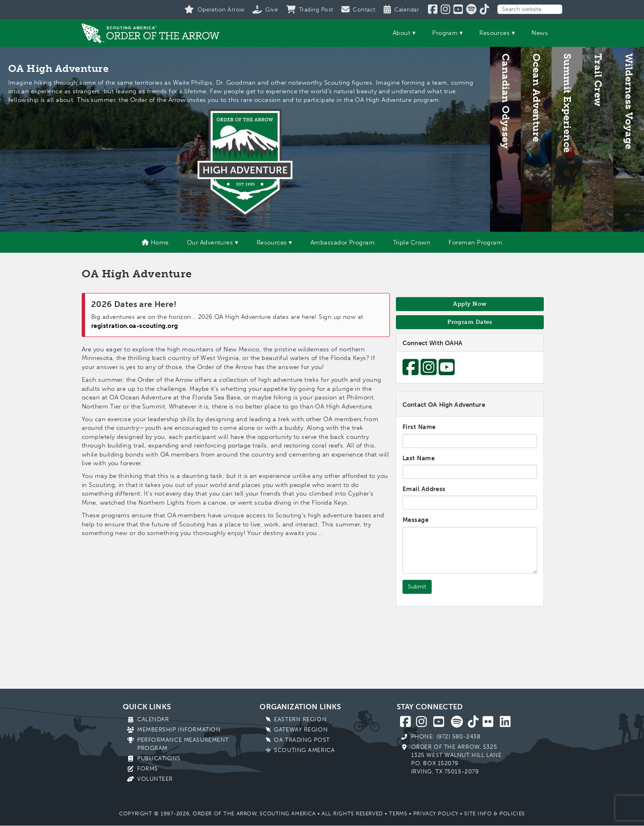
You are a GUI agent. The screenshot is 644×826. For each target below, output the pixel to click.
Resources (494, 33)
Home (155, 242)
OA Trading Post (302, 740)
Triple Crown (412, 242)
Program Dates (470, 322)
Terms (398, 813)
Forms (148, 769)
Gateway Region (301, 730)
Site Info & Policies (494, 813)
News (540, 33)
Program (445, 33)
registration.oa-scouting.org (135, 326)
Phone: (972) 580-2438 (446, 737)
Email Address (424, 489)
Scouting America (304, 750)
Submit (417, 587)
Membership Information (179, 730)
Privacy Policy (436, 813)
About (401, 33)
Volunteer (155, 779)
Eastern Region (300, 719)
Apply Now (470, 304)
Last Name (419, 458)
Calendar (153, 719)
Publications (159, 758)
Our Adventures (210, 242)
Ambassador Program (343, 242)
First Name (419, 427)
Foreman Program (475, 242)
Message (415, 520)
